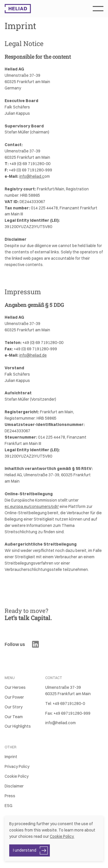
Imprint (11, 757)
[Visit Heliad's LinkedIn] (35, 644)
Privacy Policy (17, 766)
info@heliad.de (33, 355)
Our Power (14, 697)
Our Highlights (18, 726)
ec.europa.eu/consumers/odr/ (32, 506)
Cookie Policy (17, 776)
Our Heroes (15, 687)
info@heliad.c (32, 176)
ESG (8, 806)
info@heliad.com (60, 723)
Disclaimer (14, 786)
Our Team (14, 717)
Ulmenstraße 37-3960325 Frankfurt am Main (68, 691)
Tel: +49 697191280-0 (65, 703)
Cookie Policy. (62, 836)
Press (10, 796)
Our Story (14, 707)
